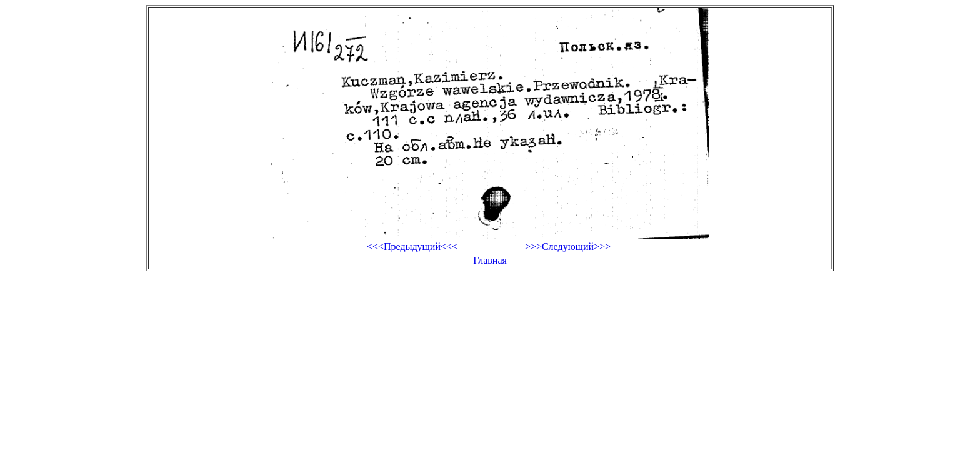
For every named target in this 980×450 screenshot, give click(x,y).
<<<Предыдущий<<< (412, 247)
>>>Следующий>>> (568, 247)
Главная (490, 260)
